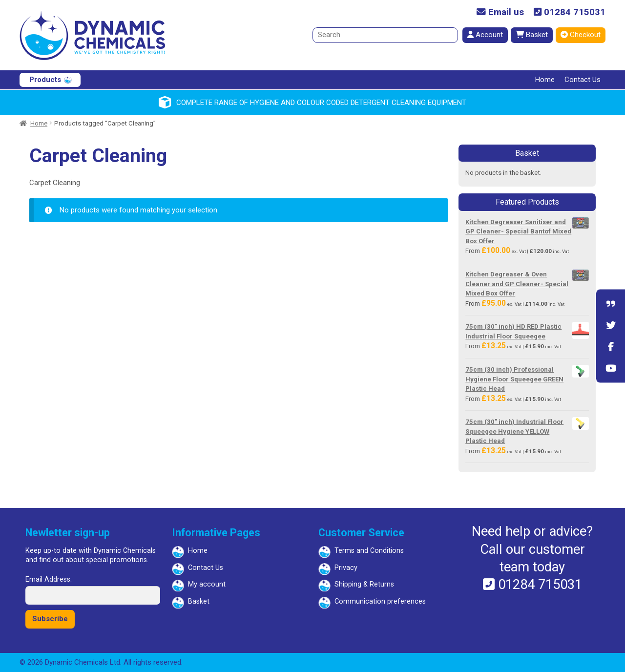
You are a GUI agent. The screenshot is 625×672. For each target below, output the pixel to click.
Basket (532, 35)
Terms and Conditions (369, 551)
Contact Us (583, 80)
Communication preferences (380, 601)
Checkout (581, 35)
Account (485, 35)
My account (207, 584)
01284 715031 (570, 12)
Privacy (346, 568)
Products (45, 80)
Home (545, 80)
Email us (500, 12)
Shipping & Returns (364, 584)
